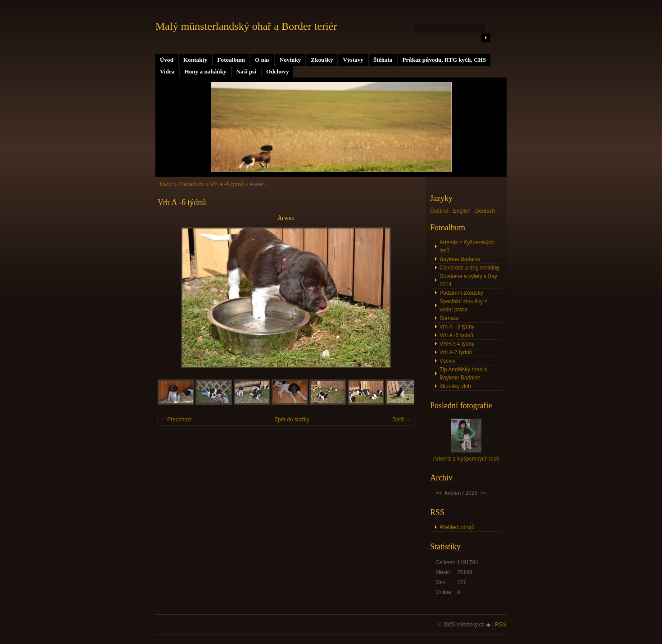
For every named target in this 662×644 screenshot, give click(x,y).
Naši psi (246, 71)
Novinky (290, 60)
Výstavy (353, 60)
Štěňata (383, 60)
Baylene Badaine (460, 259)
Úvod (167, 60)
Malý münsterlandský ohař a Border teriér (246, 26)
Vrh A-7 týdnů (456, 352)
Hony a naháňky (205, 71)
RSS (501, 625)
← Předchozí (176, 420)
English (462, 211)
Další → (402, 420)
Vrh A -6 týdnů (227, 184)
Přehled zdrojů (457, 527)
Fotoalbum (231, 60)
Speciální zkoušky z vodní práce (463, 306)
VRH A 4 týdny (457, 344)
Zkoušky (322, 60)
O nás (262, 60)
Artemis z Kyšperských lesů (467, 247)
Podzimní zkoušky (461, 293)
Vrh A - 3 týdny (457, 327)
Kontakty (195, 60)
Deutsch (485, 211)
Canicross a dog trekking (469, 268)
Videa (167, 71)
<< (439, 493)
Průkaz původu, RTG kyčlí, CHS (444, 60)
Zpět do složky (292, 420)
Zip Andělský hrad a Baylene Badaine (463, 374)
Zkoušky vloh (455, 386)
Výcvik (447, 361)
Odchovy (278, 71)
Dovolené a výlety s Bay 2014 (468, 280)
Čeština (439, 211)
